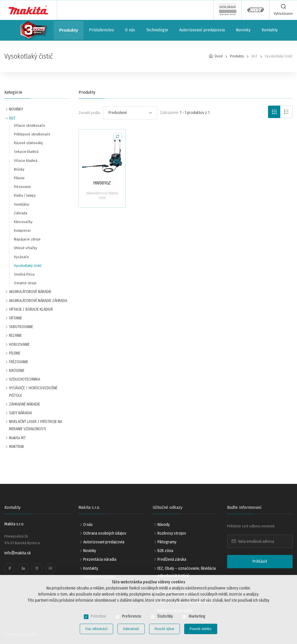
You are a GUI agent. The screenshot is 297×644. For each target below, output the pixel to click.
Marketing (197, 616)
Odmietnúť (131, 629)
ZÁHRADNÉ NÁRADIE (25, 404)
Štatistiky (165, 616)
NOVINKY (16, 109)
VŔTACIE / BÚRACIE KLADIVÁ (31, 309)
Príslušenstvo (102, 30)
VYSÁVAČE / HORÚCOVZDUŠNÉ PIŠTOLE (33, 392)
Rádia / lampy (25, 195)
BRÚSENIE (17, 371)
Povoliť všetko (201, 629)
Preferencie (132, 616)
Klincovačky (23, 222)
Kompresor (22, 230)
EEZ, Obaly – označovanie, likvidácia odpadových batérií (187, 572)
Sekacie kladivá (26, 152)
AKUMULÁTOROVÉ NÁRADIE (30, 292)
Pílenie (19, 178)
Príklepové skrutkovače (32, 134)
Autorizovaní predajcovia (202, 30)
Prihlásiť (260, 561)
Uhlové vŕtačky (26, 248)
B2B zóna (165, 551)
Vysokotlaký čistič (28, 266)
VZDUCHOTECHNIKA (25, 379)
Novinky (243, 30)
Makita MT (17, 438)
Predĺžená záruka (172, 559)
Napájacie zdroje (27, 239)
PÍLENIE (15, 353)
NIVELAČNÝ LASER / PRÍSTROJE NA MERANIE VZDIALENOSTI (36, 425)
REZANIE (15, 335)
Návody (164, 525)
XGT (12, 118)
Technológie (157, 30)
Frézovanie (22, 187)
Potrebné (98, 616)
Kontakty (270, 30)
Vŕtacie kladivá (26, 161)
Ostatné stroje (25, 283)
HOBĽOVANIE (19, 344)
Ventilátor (22, 204)
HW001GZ (102, 183)
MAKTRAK (17, 447)
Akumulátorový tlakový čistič (102, 196)
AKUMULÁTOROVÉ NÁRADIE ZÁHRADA (38, 301)
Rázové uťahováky (28, 143)
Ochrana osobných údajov (105, 533)
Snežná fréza (24, 274)
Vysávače (21, 257)
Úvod (219, 56)
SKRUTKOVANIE (21, 327)
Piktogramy (167, 542)
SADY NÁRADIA (20, 413)
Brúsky (19, 169)
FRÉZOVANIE (19, 362)
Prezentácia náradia (100, 559)
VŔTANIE (16, 318)
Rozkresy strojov (172, 533)
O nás (130, 30)
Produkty (69, 30)
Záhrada (21, 213)
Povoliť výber (165, 629)
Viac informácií (96, 629)
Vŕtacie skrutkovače (30, 125)
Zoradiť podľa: (90, 113)
